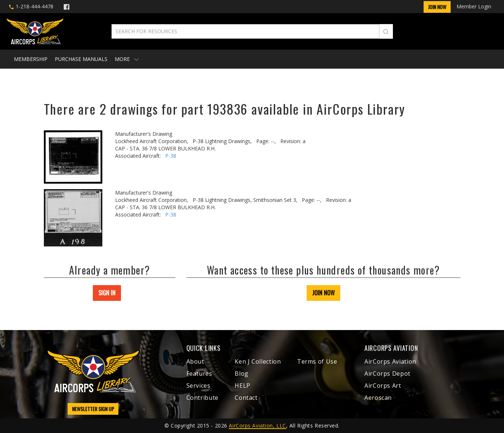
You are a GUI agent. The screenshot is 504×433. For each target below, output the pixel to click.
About (195, 361)
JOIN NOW (323, 293)
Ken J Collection (258, 361)
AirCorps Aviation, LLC (257, 426)
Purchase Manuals (81, 59)
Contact (246, 398)
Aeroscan (378, 398)
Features (199, 373)
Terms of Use (317, 361)
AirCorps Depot (387, 373)
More (127, 59)
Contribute (202, 398)
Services (198, 386)
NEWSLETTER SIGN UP (93, 409)
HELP (242, 386)
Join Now (437, 7)
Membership (31, 59)
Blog (242, 373)
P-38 (171, 156)
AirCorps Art (383, 386)
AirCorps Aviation (390, 361)
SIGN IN (107, 293)
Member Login (474, 6)
